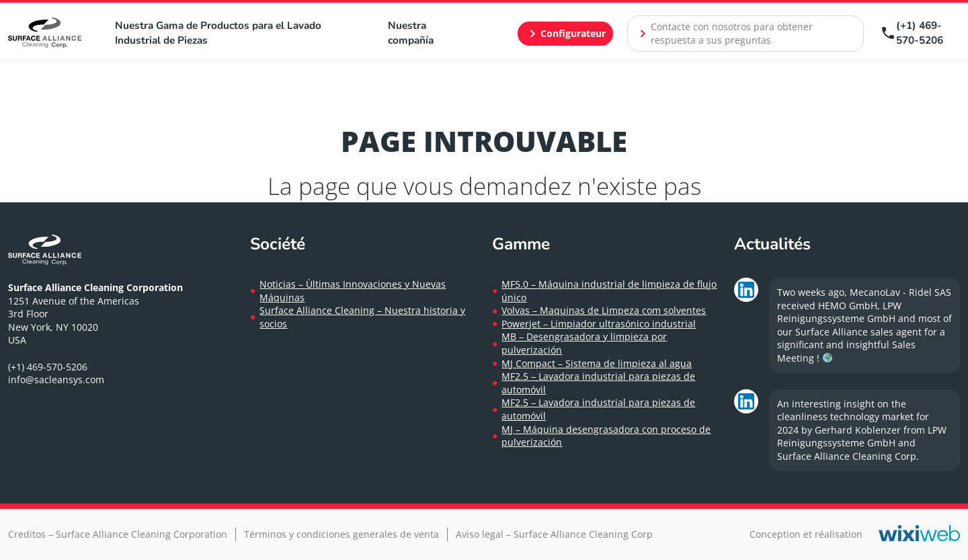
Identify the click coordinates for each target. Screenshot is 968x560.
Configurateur (565, 34)
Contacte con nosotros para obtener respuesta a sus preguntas (724, 33)
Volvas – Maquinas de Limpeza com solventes (604, 310)
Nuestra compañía (411, 33)
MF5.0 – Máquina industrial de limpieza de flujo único (609, 291)
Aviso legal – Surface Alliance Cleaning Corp (554, 534)
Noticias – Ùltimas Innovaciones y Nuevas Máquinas (353, 291)
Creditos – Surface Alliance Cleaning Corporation (118, 534)
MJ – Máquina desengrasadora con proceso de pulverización (606, 436)
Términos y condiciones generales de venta (341, 534)
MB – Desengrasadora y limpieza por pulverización (584, 343)
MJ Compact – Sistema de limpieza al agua (597, 363)
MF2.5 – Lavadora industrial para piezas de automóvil (598, 383)
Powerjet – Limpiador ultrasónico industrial (599, 324)
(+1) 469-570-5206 (912, 33)
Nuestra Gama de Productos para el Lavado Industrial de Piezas (218, 33)
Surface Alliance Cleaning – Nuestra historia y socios (362, 317)
